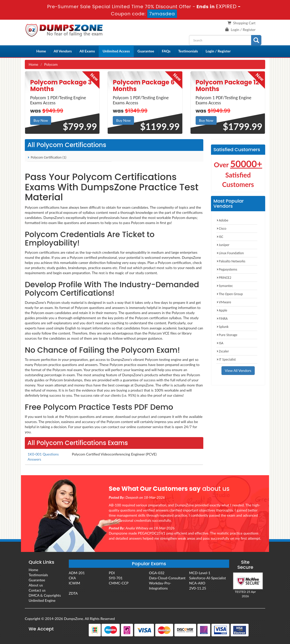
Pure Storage (227, 335)
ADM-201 (77, 573)
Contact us (37, 590)
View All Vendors (238, 370)
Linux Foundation (230, 253)
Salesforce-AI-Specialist (207, 578)
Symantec (225, 286)
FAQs (166, 51)
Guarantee (146, 51)
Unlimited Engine (42, 600)
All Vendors (63, 51)
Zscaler (223, 351)
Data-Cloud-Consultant (167, 578)
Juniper (223, 245)
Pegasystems (227, 269)
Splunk (222, 327)
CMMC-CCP (119, 583)
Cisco (221, 229)
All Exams (87, 51)
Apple (222, 310)
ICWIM (75, 583)
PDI (112, 573)
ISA (220, 343)
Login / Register (243, 30)
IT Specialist (226, 359)
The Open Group (230, 294)
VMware (224, 302)
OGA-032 (157, 573)
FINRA (222, 319)
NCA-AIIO (197, 583)
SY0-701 (116, 578)
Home (41, 51)
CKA (72, 578)
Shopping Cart (244, 23)
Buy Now (41, 120)
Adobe (222, 220)
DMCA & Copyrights (45, 595)
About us (36, 585)
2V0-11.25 (198, 588)
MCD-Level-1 (200, 573)
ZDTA (73, 593)
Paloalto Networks (231, 261)
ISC (220, 237)
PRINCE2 (224, 278)
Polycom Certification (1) (47, 157)
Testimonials (188, 51)
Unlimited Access (116, 51)
